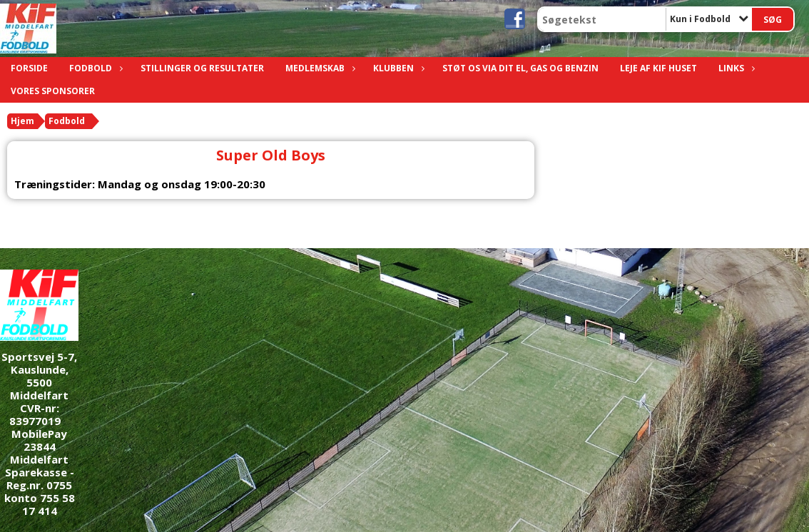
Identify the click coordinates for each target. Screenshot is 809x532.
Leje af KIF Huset (658, 68)
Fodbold (94, 68)
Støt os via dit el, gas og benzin (520, 68)
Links (735, 68)
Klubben (397, 68)
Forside (29, 68)
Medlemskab (319, 68)
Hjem (22, 121)
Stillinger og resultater (202, 68)
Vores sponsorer (53, 91)
